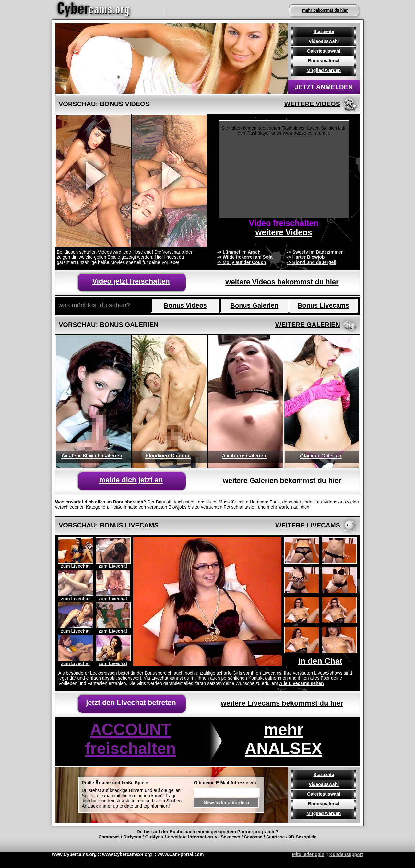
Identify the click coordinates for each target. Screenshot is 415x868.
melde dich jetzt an (131, 480)
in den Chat (320, 661)
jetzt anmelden (324, 87)
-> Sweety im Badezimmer (315, 252)
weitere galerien (308, 325)
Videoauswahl (324, 41)
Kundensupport (346, 854)
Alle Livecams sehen (302, 683)
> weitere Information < (192, 837)
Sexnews (231, 837)
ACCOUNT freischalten (130, 739)
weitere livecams (308, 525)
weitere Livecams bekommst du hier (282, 703)
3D (291, 837)
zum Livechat (75, 566)
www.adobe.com (300, 133)
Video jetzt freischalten (131, 281)
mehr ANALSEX (284, 739)
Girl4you (154, 837)
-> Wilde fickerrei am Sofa (245, 257)
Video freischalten (284, 223)
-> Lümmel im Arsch (239, 252)
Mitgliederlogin (308, 854)
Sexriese (276, 837)
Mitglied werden (324, 70)
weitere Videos (312, 104)
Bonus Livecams (323, 305)
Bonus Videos (185, 305)
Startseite (324, 31)
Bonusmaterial (324, 61)
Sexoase (253, 837)
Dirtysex (132, 837)
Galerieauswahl (324, 51)
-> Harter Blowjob (306, 257)
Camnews (109, 837)
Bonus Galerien (255, 305)
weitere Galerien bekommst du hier (282, 481)
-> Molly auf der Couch (242, 262)
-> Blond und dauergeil (312, 262)
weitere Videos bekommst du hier (282, 282)
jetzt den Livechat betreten (131, 703)
